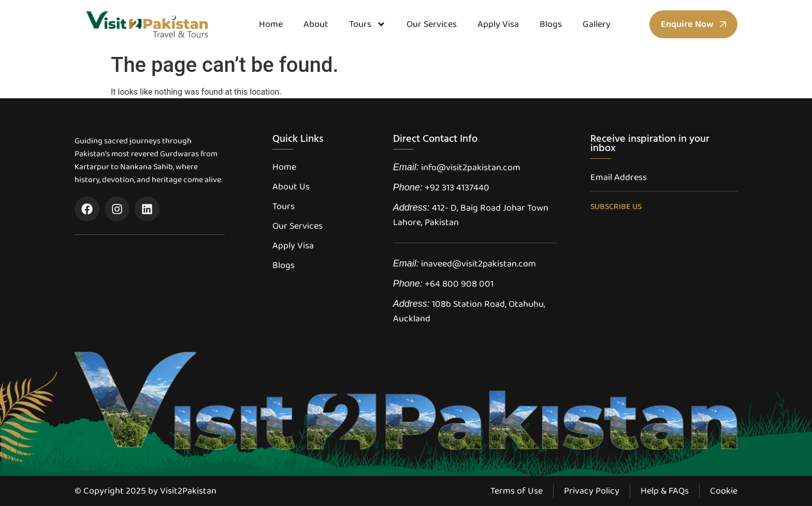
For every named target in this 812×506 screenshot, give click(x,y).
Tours (367, 24)
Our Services (432, 24)
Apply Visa (498, 24)
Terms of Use (517, 491)
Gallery (597, 24)
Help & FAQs (665, 491)
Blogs (551, 24)
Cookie (724, 491)
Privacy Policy (592, 491)
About (316, 24)
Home (271, 24)
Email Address (619, 163)
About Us (291, 187)
